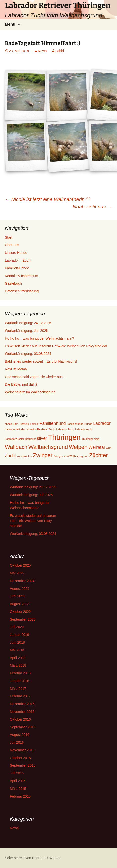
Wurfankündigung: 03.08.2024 (28, 354)
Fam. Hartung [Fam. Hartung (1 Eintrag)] (21, 424)
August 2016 (20, 735)
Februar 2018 (20, 673)
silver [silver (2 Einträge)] (42, 438)
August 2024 (20, 589)
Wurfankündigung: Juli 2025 (26, 331)
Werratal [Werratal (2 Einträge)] (96, 447)
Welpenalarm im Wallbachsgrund (30, 392)
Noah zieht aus (92, 207)
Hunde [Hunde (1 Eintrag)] (88, 424)
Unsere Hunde (16, 253)
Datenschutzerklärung (22, 291)
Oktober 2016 (20, 719)
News (42, 51)
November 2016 (22, 712)
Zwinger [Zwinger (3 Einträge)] (43, 455)
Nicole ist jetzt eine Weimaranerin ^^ (48, 199)
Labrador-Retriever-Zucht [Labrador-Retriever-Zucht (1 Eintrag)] (41, 429)
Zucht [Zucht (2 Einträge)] (10, 456)
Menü (10, 24)
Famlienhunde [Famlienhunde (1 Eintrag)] (75, 424)
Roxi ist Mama (16, 369)
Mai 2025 (17, 573)
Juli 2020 (17, 627)
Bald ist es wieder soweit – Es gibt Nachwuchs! (41, 361)
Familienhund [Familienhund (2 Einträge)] (53, 423)
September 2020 (23, 619)
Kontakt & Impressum (22, 276)
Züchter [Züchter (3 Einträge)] (98, 455)
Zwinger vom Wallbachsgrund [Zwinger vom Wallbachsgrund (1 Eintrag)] (71, 456)
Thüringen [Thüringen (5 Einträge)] (64, 437)
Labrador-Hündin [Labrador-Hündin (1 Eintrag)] (15, 429)
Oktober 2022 (20, 612)
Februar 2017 (20, 696)
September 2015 (23, 765)
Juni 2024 (17, 596)
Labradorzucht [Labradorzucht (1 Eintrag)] (84, 429)
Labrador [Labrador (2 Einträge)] (102, 423)
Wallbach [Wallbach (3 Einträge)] (16, 447)
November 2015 (22, 750)
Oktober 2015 (20, 758)
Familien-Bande (17, 268)
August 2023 (20, 604)
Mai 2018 (17, 650)
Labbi (60, 51)
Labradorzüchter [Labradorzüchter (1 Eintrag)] (15, 439)
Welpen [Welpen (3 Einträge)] (78, 447)
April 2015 (18, 781)
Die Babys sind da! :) (21, 384)
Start (9, 237)
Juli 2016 (17, 742)
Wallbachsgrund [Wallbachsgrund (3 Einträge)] (48, 447)
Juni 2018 (17, 642)
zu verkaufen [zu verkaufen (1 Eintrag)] (24, 456)
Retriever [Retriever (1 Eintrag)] (31, 439)
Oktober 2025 (20, 565)
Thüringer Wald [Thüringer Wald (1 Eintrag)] (91, 439)
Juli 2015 (17, 773)
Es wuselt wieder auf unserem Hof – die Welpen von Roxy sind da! (56, 346)
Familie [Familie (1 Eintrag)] (34, 424)
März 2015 (18, 789)
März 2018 (18, 665)
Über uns (12, 245)
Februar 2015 (20, 796)
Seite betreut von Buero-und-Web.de (33, 858)
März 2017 (18, 689)
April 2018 (18, 658)
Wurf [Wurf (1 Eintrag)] (109, 448)
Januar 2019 (20, 635)
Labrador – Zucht (18, 260)
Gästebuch (13, 283)
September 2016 (23, 727)
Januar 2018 (20, 681)
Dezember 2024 (22, 581)
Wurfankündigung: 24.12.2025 (28, 323)
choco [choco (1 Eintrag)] (8, 424)
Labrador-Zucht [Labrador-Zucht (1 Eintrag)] (65, 429)
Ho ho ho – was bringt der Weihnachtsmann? (40, 338)
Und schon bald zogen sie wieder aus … (36, 377)
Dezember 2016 (22, 704)
